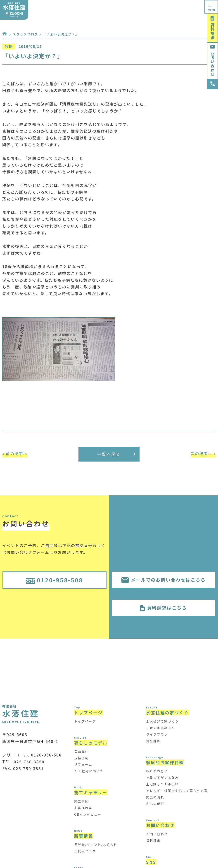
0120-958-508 (54, 580)
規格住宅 (81, 758)
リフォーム (83, 764)
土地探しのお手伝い (162, 784)
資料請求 (212, 28)
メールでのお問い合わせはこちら (163, 580)
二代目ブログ (85, 851)
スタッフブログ (25, 34)
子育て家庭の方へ (161, 728)
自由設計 (81, 751)
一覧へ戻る (116, 454)
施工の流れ (155, 797)
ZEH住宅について (89, 771)
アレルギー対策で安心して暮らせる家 (177, 791)
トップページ (85, 721)
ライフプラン (157, 734)
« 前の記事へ (15, 454)
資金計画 (153, 741)
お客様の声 (83, 808)
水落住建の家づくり (162, 721)
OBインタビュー (88, 814)
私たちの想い (157, 771)
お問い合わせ (212, 61)
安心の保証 (155, 804)
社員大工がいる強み (162, 777)
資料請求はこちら (163, 608)
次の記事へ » (203, 454)
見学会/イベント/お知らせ (96, 845)
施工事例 (81, 801)
